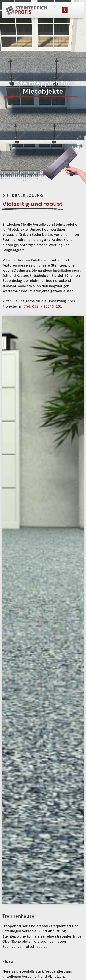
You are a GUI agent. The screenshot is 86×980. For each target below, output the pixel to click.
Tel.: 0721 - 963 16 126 (42, 306)
